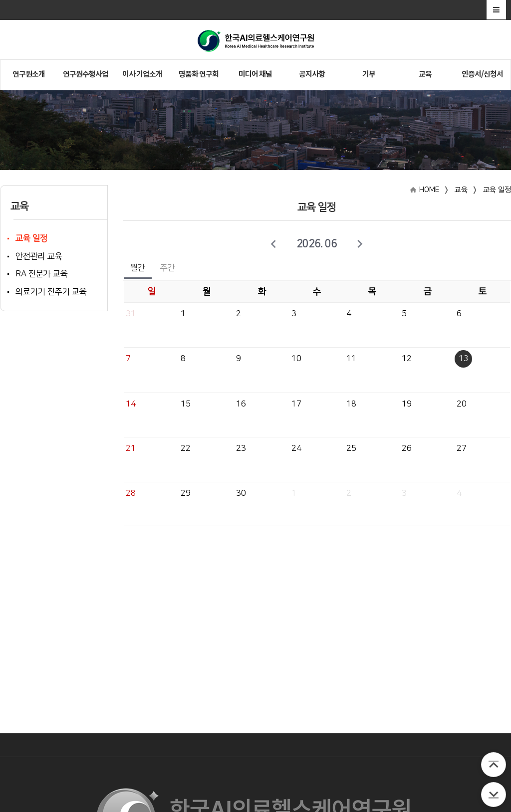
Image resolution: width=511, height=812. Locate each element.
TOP (494, 765)
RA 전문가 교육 (42, 274)
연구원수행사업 (86, 74)
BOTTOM (494, 795)
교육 (425, 74)
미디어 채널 (255, 74)
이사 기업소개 (142, 74)
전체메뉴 (496, 10)
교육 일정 (31, 238)
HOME (429, 190)
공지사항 (312, 74)
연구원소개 (29, 74)
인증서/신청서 (482, 74)
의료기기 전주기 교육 (51, 292)
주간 (168, 268)
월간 (138, 268)
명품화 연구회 (199, 74)
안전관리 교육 (39, 256)
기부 (369, 74)
